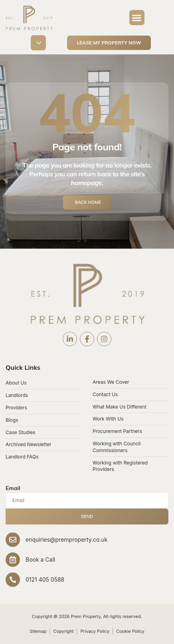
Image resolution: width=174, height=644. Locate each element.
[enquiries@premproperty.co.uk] (13, 540)
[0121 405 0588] (13, 580)
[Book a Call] (13, 560)
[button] (137, 18)
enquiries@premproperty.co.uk (66, 539)
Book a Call (40, 559)
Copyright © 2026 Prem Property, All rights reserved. (87, 616)
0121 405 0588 (45, 579)
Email (13, 488)
